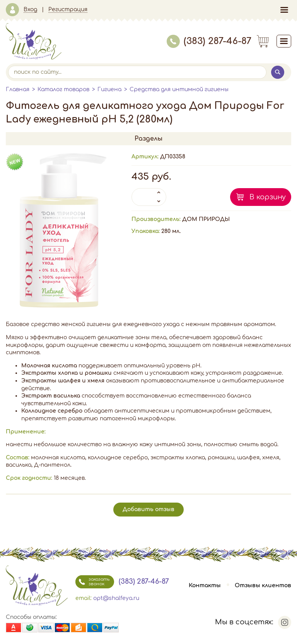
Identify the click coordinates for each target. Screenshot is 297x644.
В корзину (268, 197)
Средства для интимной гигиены (179, 89)
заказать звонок (92, 582)
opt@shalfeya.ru (116, 598)
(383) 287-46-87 (209, 41)
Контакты (205, 585)
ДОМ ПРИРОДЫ (206, 219)
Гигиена (109, 89)
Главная (18, 89)
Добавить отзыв (148, 509)
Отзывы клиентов (263, 585)
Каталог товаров (63, 89)
